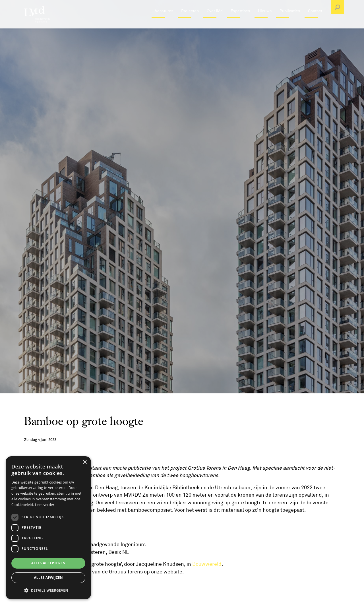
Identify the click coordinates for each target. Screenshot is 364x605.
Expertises (240, 24)
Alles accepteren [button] (48, 563)
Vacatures (164, 24)
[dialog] (48, 528)
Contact (315, 24)
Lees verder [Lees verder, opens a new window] (45, 505)
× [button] (85, 462)
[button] (48, 590)
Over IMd (215, 24)
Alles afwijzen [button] (48, 578)
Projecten (190, 24)
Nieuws (265, 24)
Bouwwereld (207, 564)
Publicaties (290, 24)
